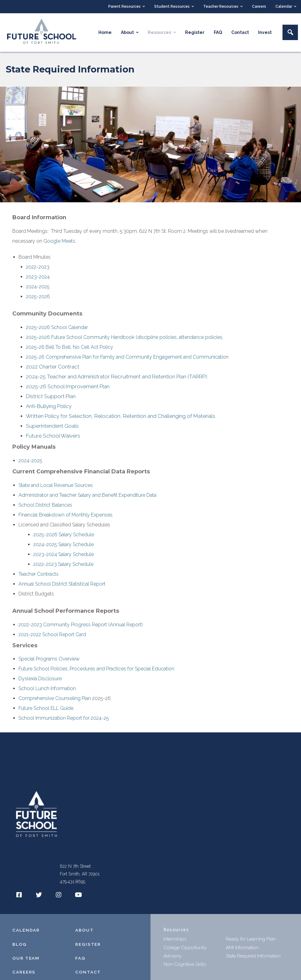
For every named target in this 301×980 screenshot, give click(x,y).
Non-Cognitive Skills (185, 967)
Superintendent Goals (52, 429)
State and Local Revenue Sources (56, 488)
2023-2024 (38, 277)
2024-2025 (38, 287)
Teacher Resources (221, 6)
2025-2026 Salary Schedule (64, 538)
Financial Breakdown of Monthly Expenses (66, 518)
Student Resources (172, 6)
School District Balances (45, 508)
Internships (175, 942)
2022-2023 (38, 268)
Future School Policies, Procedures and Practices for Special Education (96, 672)
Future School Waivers (53, 439)
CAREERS (24, 975)
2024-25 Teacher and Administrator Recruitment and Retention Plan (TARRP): (117, 378)
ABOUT (85, 933)
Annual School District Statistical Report (62, 587)
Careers (259, 6)
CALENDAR (26, 933)
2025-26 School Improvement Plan (68, 388)
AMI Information (242, 951)
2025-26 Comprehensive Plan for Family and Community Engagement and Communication (127, 358)
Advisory (173, 959)
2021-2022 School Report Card (52, 638)
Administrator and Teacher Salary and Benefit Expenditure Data (87, 498)
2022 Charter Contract (53, 368)
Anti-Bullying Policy (49, 408)
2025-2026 (38, 297)
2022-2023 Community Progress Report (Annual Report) (81, 628)
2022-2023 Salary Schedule (63, 567)
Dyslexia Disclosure (40, 682)
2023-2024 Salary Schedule (64, 557)
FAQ (80, 961)
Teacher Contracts (39, 577)
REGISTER (88, 947)
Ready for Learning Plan (251, 942)
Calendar (284, 6)
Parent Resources (124, 6)
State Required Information (253, 959)
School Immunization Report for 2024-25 (64, 721)
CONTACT (88, 975)
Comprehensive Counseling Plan (55, 702)
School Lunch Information (47, 692)
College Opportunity (185, 951)
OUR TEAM (26, 961)
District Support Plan (51, 398)
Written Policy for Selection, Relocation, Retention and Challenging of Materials (121, 418)
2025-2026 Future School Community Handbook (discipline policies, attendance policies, (125, 338)
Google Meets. (60, 242)
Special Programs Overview (49, 662)
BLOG (20, 947)
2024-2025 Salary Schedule (64, 548)
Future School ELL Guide (46, 712)
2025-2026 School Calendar (57, 328)
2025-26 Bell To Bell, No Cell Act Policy (70, 348)
